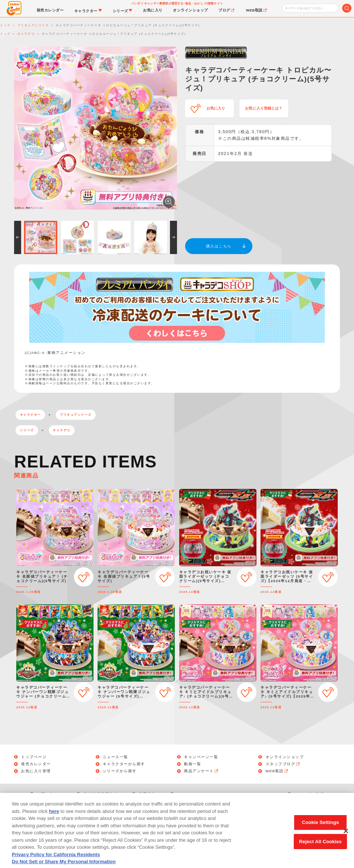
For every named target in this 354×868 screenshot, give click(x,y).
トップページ (34, 757)
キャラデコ (62, 430)
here (54, 820)
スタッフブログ (283, 764)
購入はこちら (219, 246)
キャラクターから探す (124, 764)
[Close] (346, 840)
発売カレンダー (36, 764)
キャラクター (30, 415)
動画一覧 (193, 764)
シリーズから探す (120, 771)
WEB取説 (278, 771)
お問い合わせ (50, 794)
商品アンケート (202, 771)
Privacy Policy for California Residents (56, 864)
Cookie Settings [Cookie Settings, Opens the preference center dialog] (320, 832)
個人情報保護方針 (101, 794)
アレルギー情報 (309, 794)
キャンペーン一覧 (201, 757)
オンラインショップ (285, 757)
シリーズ (27, 430)
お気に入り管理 (36, 771)
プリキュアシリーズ (76, 415)
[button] (18, 237)
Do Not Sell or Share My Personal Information (225, 794)
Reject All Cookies (320, 850)
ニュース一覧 (115, 757)
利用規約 (147, 794)
